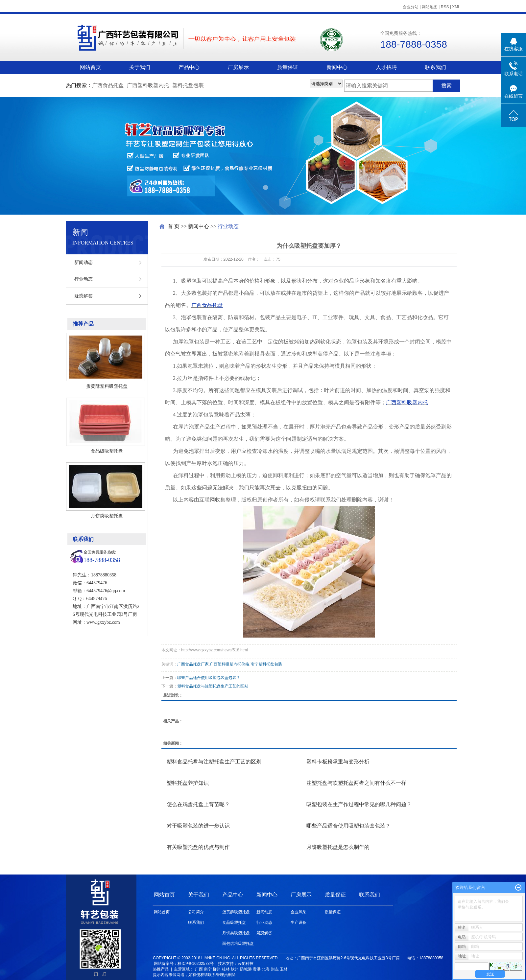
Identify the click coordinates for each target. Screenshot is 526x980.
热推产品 (161, 969)
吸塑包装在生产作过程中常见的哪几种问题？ (359, 804)
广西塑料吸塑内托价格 (229, 664)
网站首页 (90, 67)
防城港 (246, 969)
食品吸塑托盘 (234, 922)
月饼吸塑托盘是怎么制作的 (338, 847)
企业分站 (411, 7)
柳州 (217, 969)
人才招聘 (386, 67)
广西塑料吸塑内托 (148, 85)
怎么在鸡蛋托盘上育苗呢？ (198, 804)
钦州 (235, 969)
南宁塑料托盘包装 (266, 664)
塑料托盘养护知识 (188, 783)
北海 (266, 969)
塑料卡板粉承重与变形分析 (338, 762)
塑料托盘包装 (188, 85)
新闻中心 (337, 67)
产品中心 (189, 67)
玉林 (284, 969)
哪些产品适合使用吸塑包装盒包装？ (209, 678)
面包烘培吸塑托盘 (238, 944)
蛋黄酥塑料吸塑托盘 (107, 386)
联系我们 (436, 67)
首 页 (174, 226)
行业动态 (84, 279)
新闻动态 (84, 262)
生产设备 (299, 922)
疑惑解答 (84, 296)
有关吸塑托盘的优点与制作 (198, 847)
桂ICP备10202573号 (195, 964)
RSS (445, 7)
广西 (199, 969)
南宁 (208, 969)
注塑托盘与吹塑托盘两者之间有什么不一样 (356, 783)
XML (456, 7)
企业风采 (299, 912)
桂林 (226, 969)
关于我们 (140, 67)
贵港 (257, 969)
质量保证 (288, 67)
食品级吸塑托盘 (107, 451)
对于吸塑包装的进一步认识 (198, 826)
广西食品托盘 (108, 85)
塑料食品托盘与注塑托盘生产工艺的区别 (213, 686)
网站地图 (430, 7)
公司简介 (196, 912)
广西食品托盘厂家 (193, 664)
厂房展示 (238, 67)
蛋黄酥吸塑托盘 (236, 912)
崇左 (275, 969)
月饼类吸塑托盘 (107, 516)
